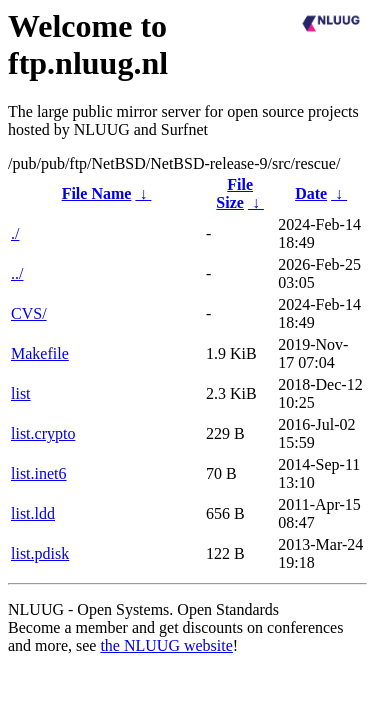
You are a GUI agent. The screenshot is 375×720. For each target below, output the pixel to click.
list (21, 393)
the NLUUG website (166, 645)
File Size (234, 193)
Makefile (40, 353)
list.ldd (33, 513)
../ (17, 273)
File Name (97, 193)
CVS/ (29, 313)
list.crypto (43, 433)
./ (15, 233)
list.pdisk (40, 553)
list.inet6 (39, 473)
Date (311, 193)
